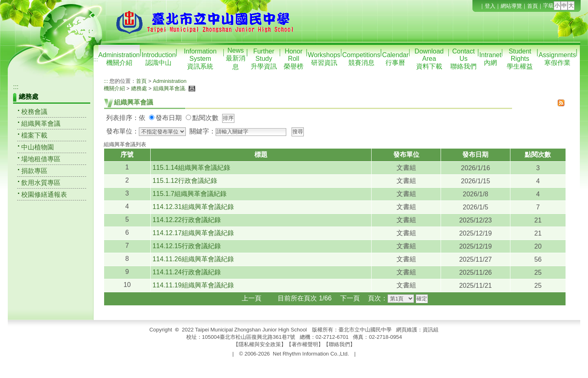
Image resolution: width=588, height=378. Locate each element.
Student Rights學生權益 (520, 59)
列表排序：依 (126, 118)
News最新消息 (236, 59)
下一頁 (350, 298)
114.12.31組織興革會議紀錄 (193, 207)
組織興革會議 (41, 123)
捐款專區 (34, 171)
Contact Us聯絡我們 (463, 59)
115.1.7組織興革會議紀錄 (190, 194)
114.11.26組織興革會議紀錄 (193, 259)
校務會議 (34, 112)
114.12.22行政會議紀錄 (187, 220)
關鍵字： (203, 131)
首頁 (532, 6)
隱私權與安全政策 (260, 344)
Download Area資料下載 (429, 59)
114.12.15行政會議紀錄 (187, 246)
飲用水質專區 (41, 183)
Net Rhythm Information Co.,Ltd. (311, 354)
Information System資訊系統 (200, 59)
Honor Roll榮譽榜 (294, 59)
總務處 (139, 88)
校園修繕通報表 (44, 195)
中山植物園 (38, 147)
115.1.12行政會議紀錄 (185, 181)
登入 (490, 6)
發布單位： (122, 131)
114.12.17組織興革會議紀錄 (193, 233)
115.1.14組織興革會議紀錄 (192, 168)
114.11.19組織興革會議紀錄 (193, 285)
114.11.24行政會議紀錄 (187, 272)
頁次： (378, 298)
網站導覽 (511, 6)
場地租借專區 (41, 159)
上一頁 (252, 298)
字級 (548, 6)
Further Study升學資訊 (264, 59)
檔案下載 (34, 135)
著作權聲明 (305, 344)
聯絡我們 (339, 344)
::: (96, 59)
